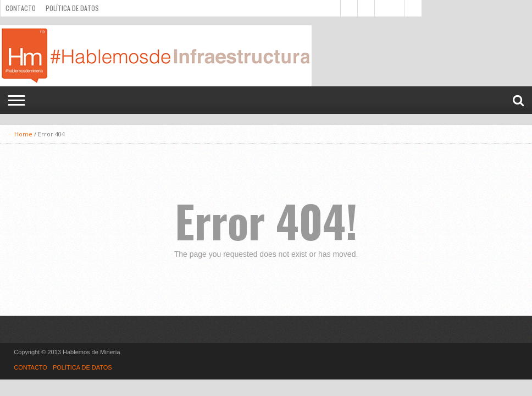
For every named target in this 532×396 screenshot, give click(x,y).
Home (23, 134)
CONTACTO (21, 8)
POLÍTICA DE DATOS (72, 8)
